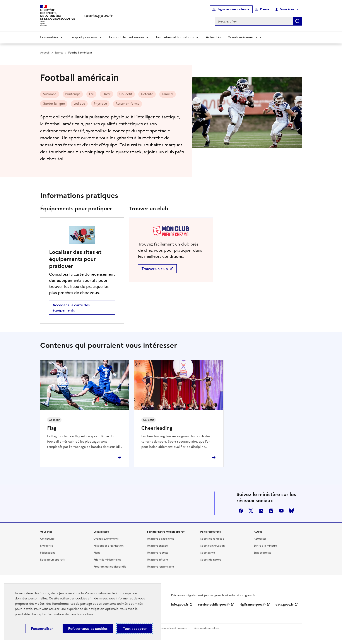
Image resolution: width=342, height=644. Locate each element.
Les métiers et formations (175, 37)
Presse (265, 9)
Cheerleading (157, 428)
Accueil (45, 53)
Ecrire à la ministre (265, 546)
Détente (147, 94)
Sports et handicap (212, 539)
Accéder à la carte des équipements (71, 308)
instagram (271, 511)
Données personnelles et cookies (166, 628)
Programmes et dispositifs (110, 567)
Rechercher (298, 21)
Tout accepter (135, 628)
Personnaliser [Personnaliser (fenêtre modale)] (42, 628)
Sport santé (208, 553)
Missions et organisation (109, 546)
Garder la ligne (54, 104)
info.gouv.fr (180, 605)
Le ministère (49, 37)
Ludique (79, 104)
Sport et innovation (212, 546)
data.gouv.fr (285, 605)
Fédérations (48, 553)
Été (91, 94)
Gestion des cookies (206, 628)
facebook (241, 511)
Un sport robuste (158, 553)
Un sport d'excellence (161, 539)
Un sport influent (158, 560)
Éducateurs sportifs (52, 560)
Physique (100, 104)
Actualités (213, 37)
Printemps (73, 94)
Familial (168, 94)
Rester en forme (127, 104)
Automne (50, 94)
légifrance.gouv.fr (253, 605)
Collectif (126, 94)
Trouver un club (155, 269)
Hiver (107, 94)
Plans (97, 553)
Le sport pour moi (84, 37)
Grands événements (242, 37)
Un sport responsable (160, 567)
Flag (52, 428)
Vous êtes (285, 9)
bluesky (291, 511)
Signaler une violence (233, 9)
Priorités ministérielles (107, 560)
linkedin (261, 511)
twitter (251, 511)
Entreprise (47, 546)
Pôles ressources (210, 532)
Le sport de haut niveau (126, 37)
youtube (281, 511)
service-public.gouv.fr (214, 605)
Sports (59, 53)
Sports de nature (211, 560)
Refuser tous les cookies (88, 628)
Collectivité (47, 539)
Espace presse (262, 553)
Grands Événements (106, 539)
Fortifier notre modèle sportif (166, 532)
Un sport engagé (157, 546)
